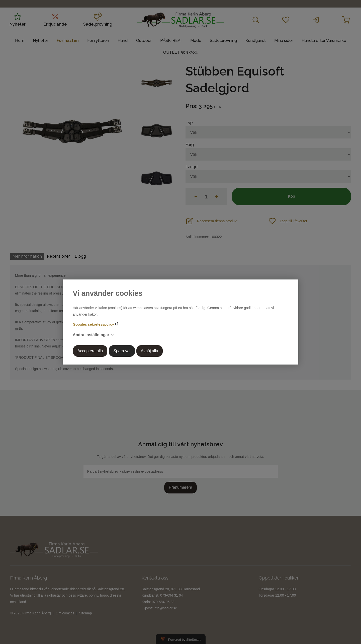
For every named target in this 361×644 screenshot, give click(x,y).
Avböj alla (150, 351)
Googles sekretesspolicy (94, 324)
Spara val (122, 351)
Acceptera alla (90, 351)
